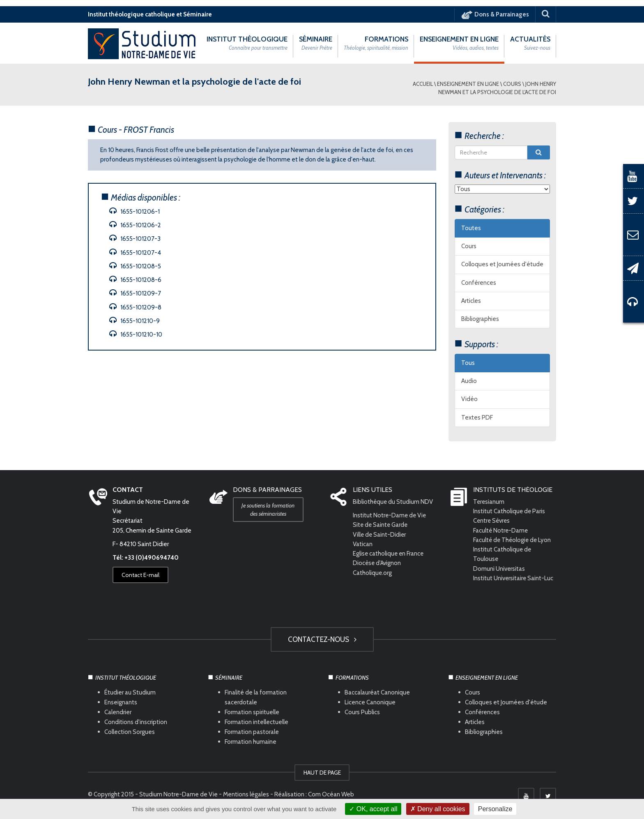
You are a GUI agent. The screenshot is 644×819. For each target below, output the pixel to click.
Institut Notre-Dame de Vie (390, 516)
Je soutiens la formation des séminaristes (268, 510)
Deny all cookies (438, 809)
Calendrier (118, 713)
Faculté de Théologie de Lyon (513, 540)
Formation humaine (251, 742)
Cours (512, 84)
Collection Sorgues (130, 732)
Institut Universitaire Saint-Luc (514, 578)
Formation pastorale (252, 732)
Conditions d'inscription (136, 722)
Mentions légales (246, 795)
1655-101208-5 (135, 266)
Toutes (471, 228)
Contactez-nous (322, 639)
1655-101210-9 (135, 321)
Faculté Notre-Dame (501, 531)
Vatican (363, 544)
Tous (468, 363)
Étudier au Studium (130, 693)
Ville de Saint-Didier (381, 535)
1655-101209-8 (135, 307)
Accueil (423, 84)
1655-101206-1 (135, 212)
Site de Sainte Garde (381, 525)
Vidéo (469, 399)
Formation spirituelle (252, 713)
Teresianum (489, 502)
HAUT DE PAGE (322, 773)
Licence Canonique (370, 703)
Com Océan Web (331, 795)
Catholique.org (373, 573)
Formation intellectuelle (256, 722)
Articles (471, 301)
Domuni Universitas (499, 569)
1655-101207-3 (135, 239)
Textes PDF (477, 418)
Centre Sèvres (492, 521)
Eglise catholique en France (389, 554)
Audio (469, 381)
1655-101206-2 (135, 225)
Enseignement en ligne (468, 84)
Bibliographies (480, 319)
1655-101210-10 (136, 335)
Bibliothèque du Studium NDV (393, 502)
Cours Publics (362, 713)
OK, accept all (373, 809)
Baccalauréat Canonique (377, 693)
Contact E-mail (140, 575)
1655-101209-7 (135, 293)
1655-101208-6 (135, 280)
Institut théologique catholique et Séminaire (150, 14)
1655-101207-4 (135, 253)
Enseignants (121, 703)
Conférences (479, 283)
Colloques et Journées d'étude (502, 265)
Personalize (495, 809)
